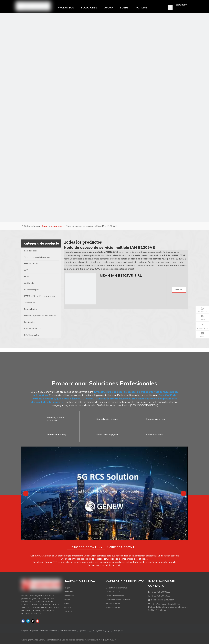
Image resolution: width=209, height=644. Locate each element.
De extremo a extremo (116, 588)
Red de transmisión (115, 596)
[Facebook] (23, 621)
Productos (68, 592)
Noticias (67, 607)
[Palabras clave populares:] (170, 7)
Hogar (67, 588)
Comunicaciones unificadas (119, 600)
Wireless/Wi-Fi (113, 607)
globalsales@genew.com (162, 600)
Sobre (66, 604)
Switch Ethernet (113, 604)
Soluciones (69, 596)
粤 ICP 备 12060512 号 (106, 640)
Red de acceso (113, 592)
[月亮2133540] (105, 118)
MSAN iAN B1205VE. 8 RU (121, 276)
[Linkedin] (28, 621)
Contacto (68, 611)
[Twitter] (33, 621)
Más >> (179, 290)
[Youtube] (38, 621)
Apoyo (67, 600)
